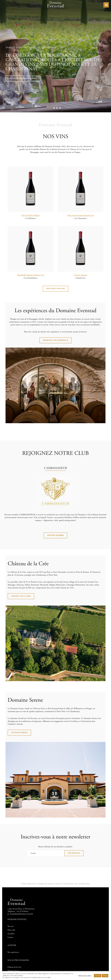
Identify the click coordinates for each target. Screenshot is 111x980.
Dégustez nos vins (56, 289)
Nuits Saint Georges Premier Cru (80, 215)
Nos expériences (13, 952)
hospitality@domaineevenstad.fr (22, 914)
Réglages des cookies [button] (85, 976)
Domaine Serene (19, 733)
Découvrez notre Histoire (23, 78)
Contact (10, 937)
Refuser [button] (105, 976)
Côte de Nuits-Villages (31, 215)
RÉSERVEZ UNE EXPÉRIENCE (55, 340)
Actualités (11, 934)
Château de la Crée (21, 596)
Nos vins (11, 926)
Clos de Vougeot (80, 275)
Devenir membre (55, 535)
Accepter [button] (98, 976)
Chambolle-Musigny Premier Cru (31, 275)
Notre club (11, 930)
